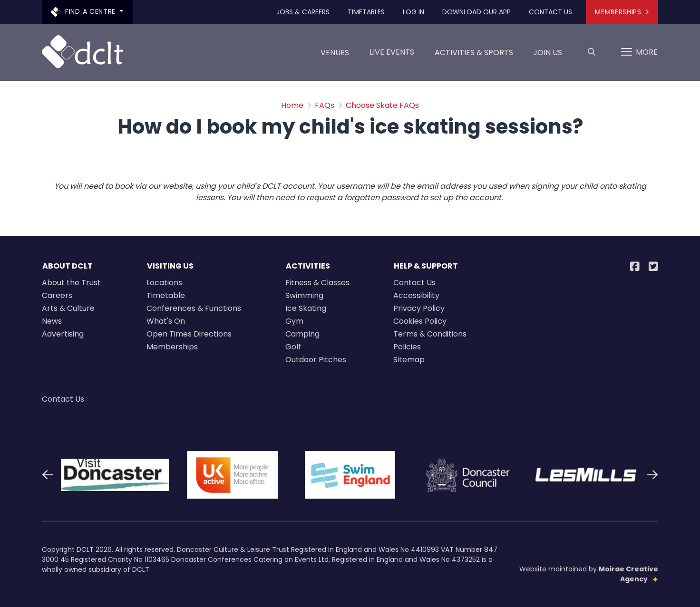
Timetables (366, 12)
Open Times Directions (189, 334)
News (52, 321)
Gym (294, 321)
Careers (57, 295)
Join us (548, 56)
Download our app (476, 12)
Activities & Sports (474, 56)
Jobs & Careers (303, 12)
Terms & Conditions (430, 334)
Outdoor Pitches (316, 360)
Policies (407, 347)
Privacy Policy (419, 308)
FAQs (325, 105)
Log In (413, 12)
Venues (335, 56)
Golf (293, 347)
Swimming (304, 295)
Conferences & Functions (194, 308)
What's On (166, 321)
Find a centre (84, 12)
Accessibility (416, 295)
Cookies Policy (420, 321)
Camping (302, 334)
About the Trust (71, 283)
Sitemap (409, 360)
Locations (164, 283)
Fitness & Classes (317, 283)
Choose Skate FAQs (382, 105)
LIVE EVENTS (392, 52)
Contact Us (550, 12)
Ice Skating (306, 308)
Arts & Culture (68, 308)
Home (292, 105)
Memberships (622, 12)
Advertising (63, 334)
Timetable (166, 295)
